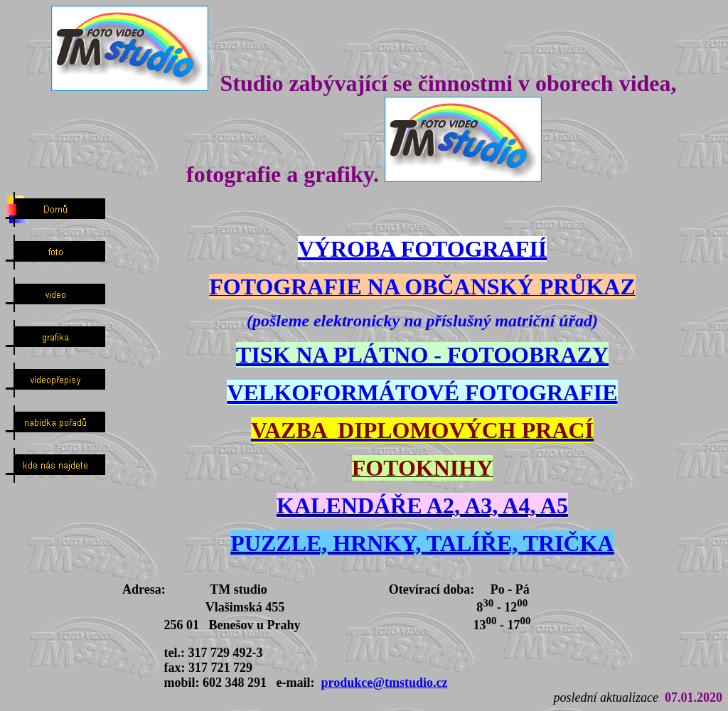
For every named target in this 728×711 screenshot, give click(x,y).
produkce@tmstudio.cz (384, 683)
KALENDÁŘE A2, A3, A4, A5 (422, 506)
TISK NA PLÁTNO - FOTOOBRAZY (422, 355)
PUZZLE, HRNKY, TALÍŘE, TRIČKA (422, 543)
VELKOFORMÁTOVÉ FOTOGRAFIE (422, 392)
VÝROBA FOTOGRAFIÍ (423, 249)
